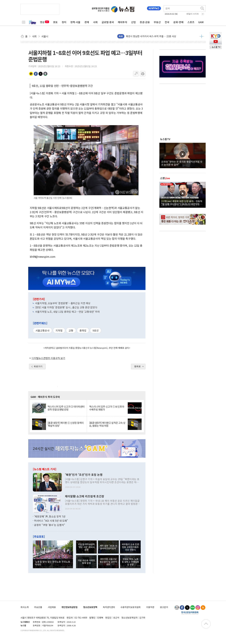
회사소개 (25, 607)
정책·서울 (75, 22)
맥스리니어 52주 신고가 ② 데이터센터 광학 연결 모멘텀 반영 (66, 408)
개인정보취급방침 (69, 607)
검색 (203, 8)
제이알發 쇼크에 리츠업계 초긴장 (85, 496)
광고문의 (164, 607)
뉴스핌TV (165, 139)
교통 (71, 330)
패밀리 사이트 (193, 14)
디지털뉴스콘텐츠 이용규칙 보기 (48, 358)
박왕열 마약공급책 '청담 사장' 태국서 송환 (86, 547)
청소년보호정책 (90, 607)
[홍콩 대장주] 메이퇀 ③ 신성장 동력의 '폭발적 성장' (66, 424)
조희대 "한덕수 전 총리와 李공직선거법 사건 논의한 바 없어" (182, 163)
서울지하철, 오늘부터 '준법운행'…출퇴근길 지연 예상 (63, 303)
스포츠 (191, 22)
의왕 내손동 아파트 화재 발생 (86, 562)
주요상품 (38, 607)
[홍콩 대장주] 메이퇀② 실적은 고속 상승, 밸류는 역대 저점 (107, 424)
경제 (87, 22)
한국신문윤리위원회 (190, 613)
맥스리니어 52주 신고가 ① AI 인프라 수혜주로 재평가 (107, 408)
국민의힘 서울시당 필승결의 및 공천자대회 (108, 562)
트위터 (41, 74)
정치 (64, 22)
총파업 (83, 330)
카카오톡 (31, 74)
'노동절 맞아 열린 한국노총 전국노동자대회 (52, 563)
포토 (55, 22)
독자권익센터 (109, 607)
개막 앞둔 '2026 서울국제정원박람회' (108, 547)
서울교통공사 (42, 330)
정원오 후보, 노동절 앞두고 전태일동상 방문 (130, 562)
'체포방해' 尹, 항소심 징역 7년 (50, 516)
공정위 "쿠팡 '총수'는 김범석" (50, 525)
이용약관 (150, 607)
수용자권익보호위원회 (131, 607)
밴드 (45, 74)
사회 (95, 22)
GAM (201, 22)
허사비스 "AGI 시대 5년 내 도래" (51, 521)
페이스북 (36, 74)
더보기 (202, 36)
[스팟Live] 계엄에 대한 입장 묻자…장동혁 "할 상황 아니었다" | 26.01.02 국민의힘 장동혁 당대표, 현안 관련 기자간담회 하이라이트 (182, 202)
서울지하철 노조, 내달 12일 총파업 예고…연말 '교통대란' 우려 (67, 312)
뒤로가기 (38, 366)
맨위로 (137, 366)
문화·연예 (178, 22)
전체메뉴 (24, 22)
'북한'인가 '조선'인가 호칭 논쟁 (84, 475)
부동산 (157, 22)
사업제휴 (52, 607)
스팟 (165, 178)
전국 (167, 22)
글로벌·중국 (108, 22)
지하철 (59, 330)
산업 (133, 22)
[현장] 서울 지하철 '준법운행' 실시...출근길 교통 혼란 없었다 (66, 307)
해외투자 (122, 22)
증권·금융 (145, 22)
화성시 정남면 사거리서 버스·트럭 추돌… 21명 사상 (151, 36)
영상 (45, 22)
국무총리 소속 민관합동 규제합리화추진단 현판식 (130, 547)
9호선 (96, 330)
